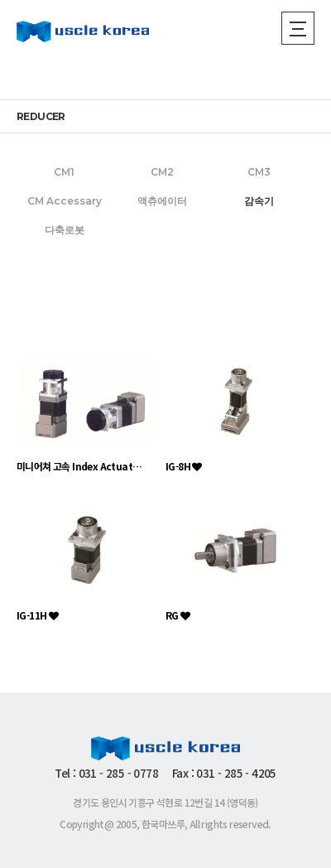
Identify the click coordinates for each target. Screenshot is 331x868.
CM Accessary (65, 201)
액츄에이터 (162, 201)
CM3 (259, 172)
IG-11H (37, 615)
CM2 (162, 172)
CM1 (64, 172)
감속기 (259, 201)
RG (178, 615)
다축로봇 (65, 230)
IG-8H (184, 466)
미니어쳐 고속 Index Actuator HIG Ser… (81, 466)
